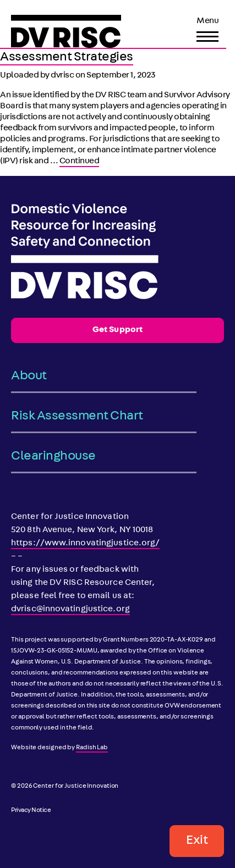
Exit (197, 841)
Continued (80, 162)
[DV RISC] (66, 31)
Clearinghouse (53, 457)
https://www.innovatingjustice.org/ (85, 544)
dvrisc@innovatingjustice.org (70, 610)
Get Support (117, 330)
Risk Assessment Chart (77, 417)
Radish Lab (92, 748)
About (29, 377)
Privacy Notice (31, 811)
